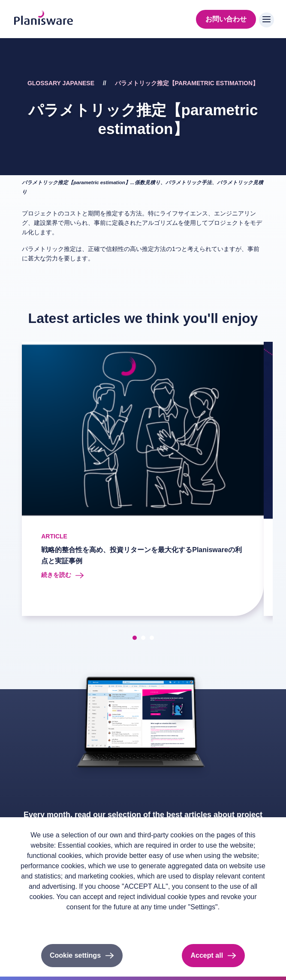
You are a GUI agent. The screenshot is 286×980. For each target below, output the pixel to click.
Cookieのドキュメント (121, 921)
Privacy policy (38, 921)
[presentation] (14, 481)
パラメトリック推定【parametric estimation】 (187, 83)
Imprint (73, 921)
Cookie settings (75, 955)
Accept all (207, 955)
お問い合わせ (226, 19)
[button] (135, 638)
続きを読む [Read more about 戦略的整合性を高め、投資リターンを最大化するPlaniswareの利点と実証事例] (56, 575)
